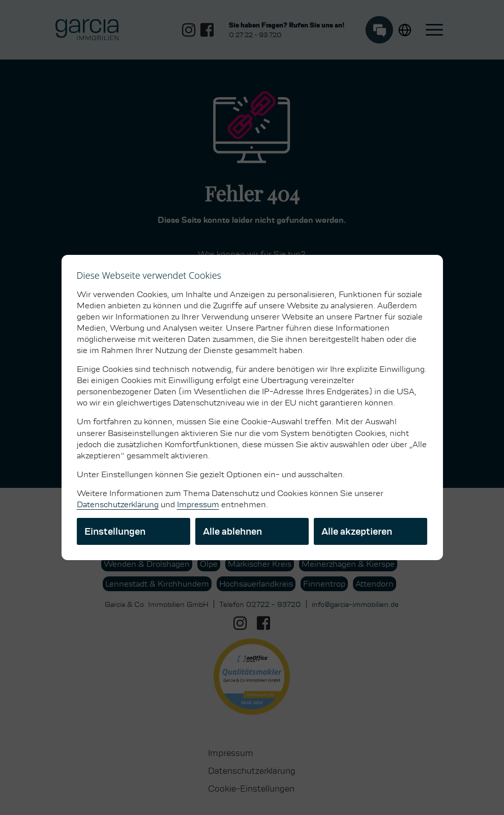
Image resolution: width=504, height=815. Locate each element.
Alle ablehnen (232, 531)
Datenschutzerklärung (118, 504)
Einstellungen (115, 531)
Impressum (198, 504)
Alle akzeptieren (357, 531)
